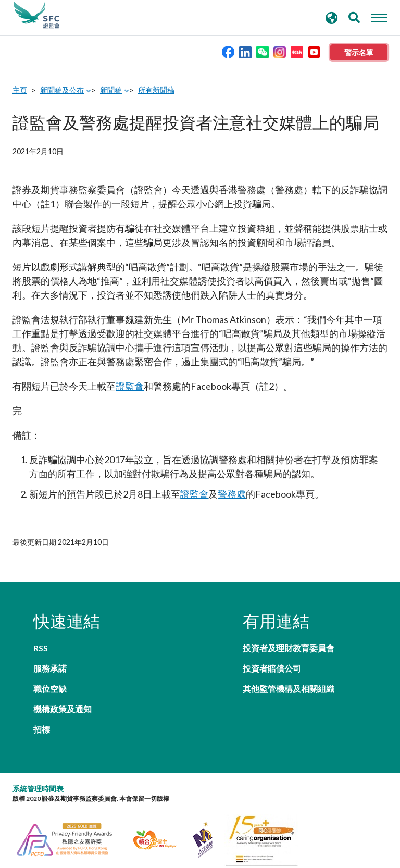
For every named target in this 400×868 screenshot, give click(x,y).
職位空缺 (50, 668)
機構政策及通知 (162, 668)
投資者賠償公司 (272, 668)
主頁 (20, 90)
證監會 (130, 386)
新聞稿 (111, 90)
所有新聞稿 (156, 90)
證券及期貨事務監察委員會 (36, 15)
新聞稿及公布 (62, 90)
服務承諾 (150, 648)
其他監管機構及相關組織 (289, 689)
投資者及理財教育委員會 (289, 648)
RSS (41, 648)
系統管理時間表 (38, 748)
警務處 (232, 494)
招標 (42, 689)
